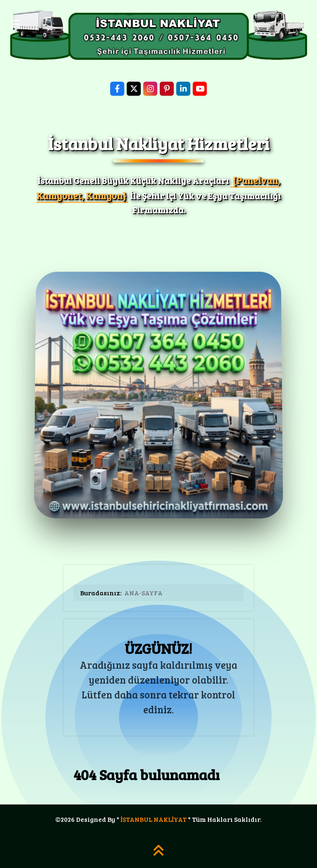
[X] (134, 89)
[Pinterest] (167, 89)
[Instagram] (150, 89)
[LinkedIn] (183, 89)
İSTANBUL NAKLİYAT (154, 819)
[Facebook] (117, 89)
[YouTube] (200, 89)
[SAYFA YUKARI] (158, 853)
